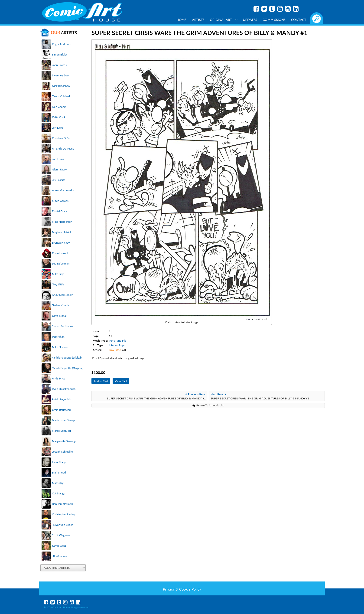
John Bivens (59, 65)
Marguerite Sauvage (64, 441)
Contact (299, 20)
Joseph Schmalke (62, 452)
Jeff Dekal (58, 128)
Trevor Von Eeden (63, 525)
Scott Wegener (61, 535)
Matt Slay (58, 483)
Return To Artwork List (210, 405)
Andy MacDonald (63, 295)
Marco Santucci (61, 431)
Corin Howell (60, 253)
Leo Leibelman (61, 263)
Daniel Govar (60, 211)
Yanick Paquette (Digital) (67, 358)
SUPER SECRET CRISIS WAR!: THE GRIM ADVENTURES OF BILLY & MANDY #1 (156, 396)
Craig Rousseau (61, 410)
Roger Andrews (61, 44)
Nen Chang (59, 107)
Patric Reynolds (61, 399)
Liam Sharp (59, 462)
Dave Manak (60, 316)
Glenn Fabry (59, 169)
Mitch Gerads (60, 201)
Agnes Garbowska (63, 190)
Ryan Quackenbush (64, 389)
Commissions (274, 20)
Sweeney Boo (60, 75)
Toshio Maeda (60, 305)
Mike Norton (60, 347)
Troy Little (58, 284)
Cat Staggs (58, 493)
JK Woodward (61, 556)
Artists (198, 20)
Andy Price (59, 378)
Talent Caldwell (61, 96)
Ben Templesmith (62, 504)
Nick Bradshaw (61, 86)
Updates (250, 20)
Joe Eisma (58, 159)
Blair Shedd (59, 472)
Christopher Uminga (64, 514)
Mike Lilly (58, 274)
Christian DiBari (62, 138)
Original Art (224, 20)
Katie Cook (59, 117)
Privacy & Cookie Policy (182, 589)
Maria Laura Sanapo (64, 420)
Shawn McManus (62, 326)
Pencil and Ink (117, 341)
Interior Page (117, 345)
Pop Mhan (58, 337)
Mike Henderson (62, 222)
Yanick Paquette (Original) (68, 368)
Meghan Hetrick (62, 232)
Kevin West (59, 546)
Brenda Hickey (61, 243)
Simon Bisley (60, 54)
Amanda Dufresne (63, 149)
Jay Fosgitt (58, 180)
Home (182, 20)
